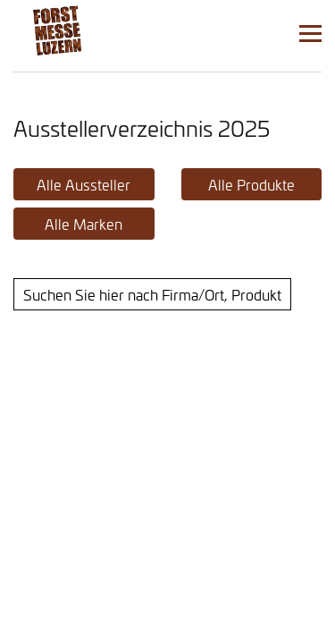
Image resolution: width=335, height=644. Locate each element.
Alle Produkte (251, 184)
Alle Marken (84, 224)
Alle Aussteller (84, 184)
